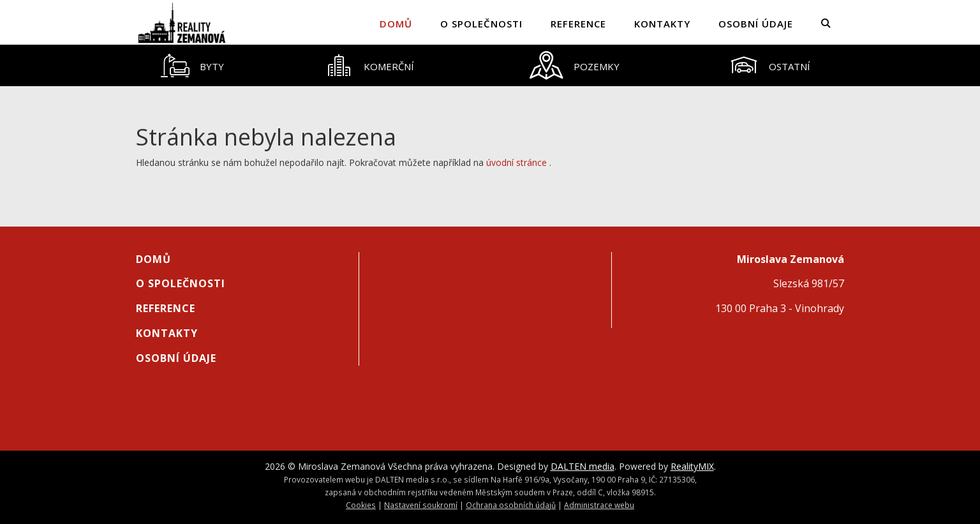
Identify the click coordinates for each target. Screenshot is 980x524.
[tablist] (490, 65)
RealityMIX (692, 466)
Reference (578, 24)
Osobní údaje (756, 24)
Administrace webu (599, 505)
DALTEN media (583, 466)
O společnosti (481, 24)
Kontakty (662, 24)
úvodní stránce (516, 162)
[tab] (192, 65)
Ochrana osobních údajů (511, 505)
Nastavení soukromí (421, 505)
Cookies (361, 505)
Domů (396, 24)
